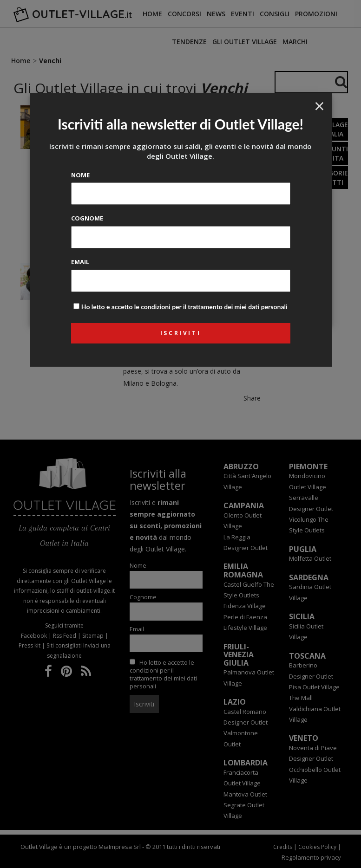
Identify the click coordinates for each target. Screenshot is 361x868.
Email (80, 262)
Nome (80, 175)
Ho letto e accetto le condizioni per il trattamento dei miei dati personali (184, 307)
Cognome (87, 218)
